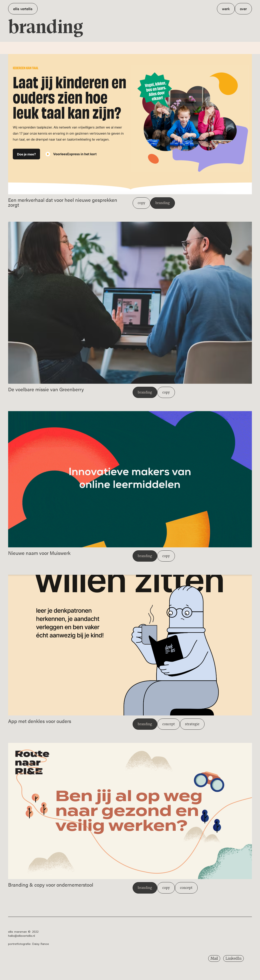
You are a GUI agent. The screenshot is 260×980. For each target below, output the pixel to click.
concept (169, 724)
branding (163, 203)
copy (141, 203)
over (243, 9)
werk (226, 9)
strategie (192, 724)
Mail (214, 958)
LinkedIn (233, 958)
